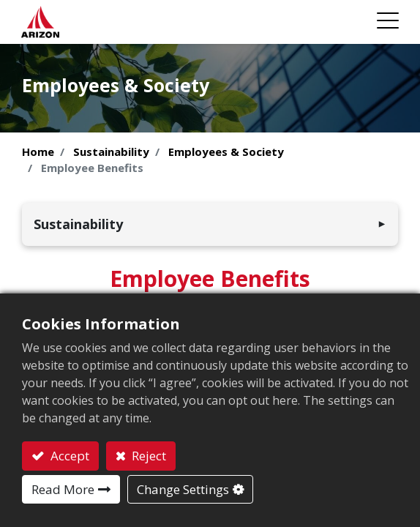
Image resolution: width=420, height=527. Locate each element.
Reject (147, 456)
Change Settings (183, 489)
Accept (68, 456)
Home (38, 152)
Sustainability (111, 152)
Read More (63, 489)
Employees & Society (226, 152)
